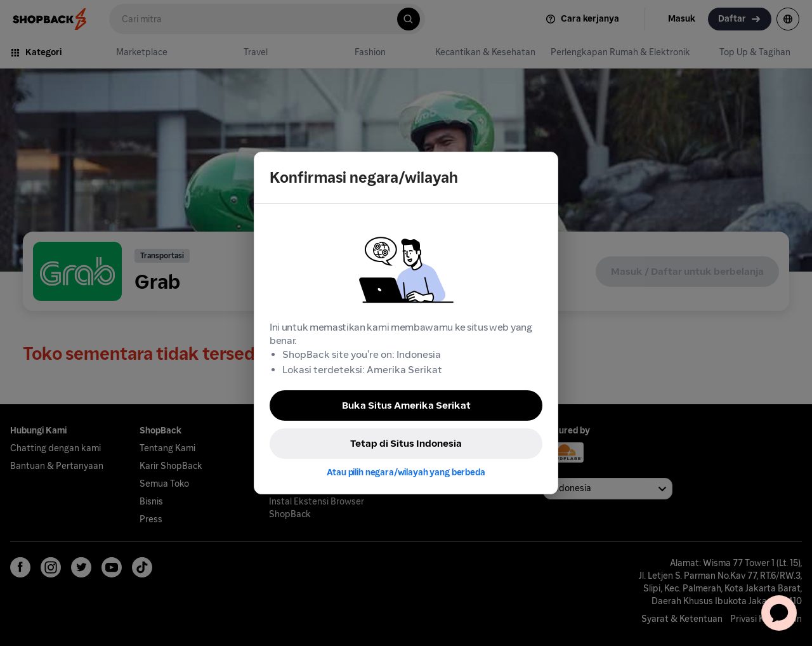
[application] (779, 613)
